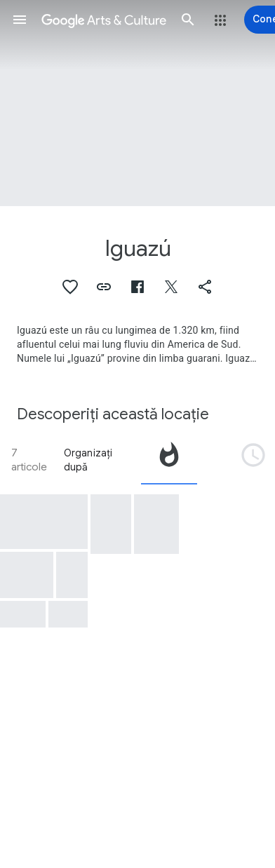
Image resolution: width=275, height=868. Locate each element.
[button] (20, 20)
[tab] (169, 460)
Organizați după (88, 460)
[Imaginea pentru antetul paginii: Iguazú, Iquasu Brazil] (137, 103)
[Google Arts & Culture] (104, 20)
